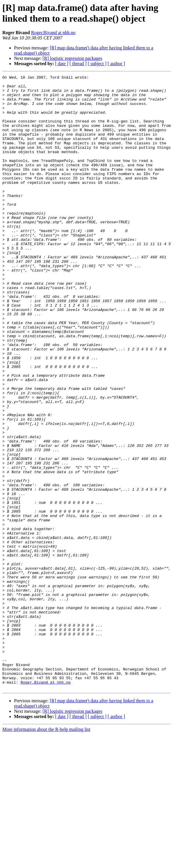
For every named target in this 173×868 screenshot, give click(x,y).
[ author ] (116, 64)
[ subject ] (97, 64)
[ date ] (62, 64)
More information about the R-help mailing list (46, 852)
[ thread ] (78, 64)
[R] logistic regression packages (72, 58)
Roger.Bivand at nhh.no (53, 33)
